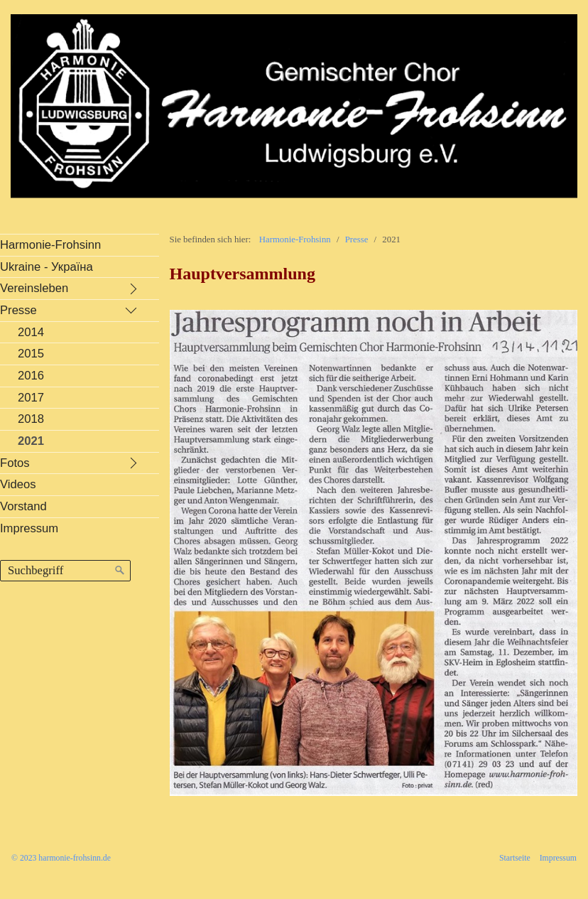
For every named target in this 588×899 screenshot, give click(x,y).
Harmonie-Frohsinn (295, 239)
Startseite (515, 858)
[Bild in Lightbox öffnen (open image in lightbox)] (374, 553)
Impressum (558, 858)
